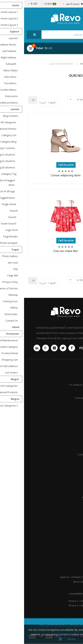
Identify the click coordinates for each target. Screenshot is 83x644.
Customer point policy (66, 454)
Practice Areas (70, 484)
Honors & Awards (68, 497)
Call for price (42, 165)
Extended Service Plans (65, 398)
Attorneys (73, 478)
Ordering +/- (59, 100)
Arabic (25, 4)
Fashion (61, 64)
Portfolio (73, 547)
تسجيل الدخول (49, 4)
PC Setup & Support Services (62, 385)
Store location (70, 435)
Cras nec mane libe (41, 251)
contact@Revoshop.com (59, 594)
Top (79, 67)
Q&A (76, 504)
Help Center (71, 554)
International (71, 448)
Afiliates (74, 441)
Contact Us (72, 527)
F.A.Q (75, 541)
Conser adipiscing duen (42, 175)
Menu (70, 47)
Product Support (69, 378)
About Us (73, 534)
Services (73, 391)
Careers (74, 491)
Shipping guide (70, 428)
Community (72, 405)
